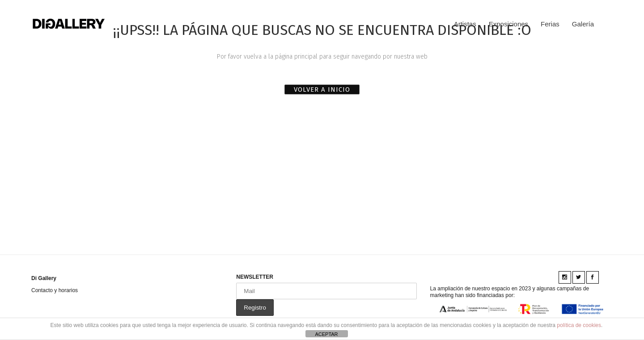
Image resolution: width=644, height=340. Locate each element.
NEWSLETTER (255, 277)
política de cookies (579, 325)
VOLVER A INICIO (322, 89)
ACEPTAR (326, 334)
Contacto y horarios (55, 290)
